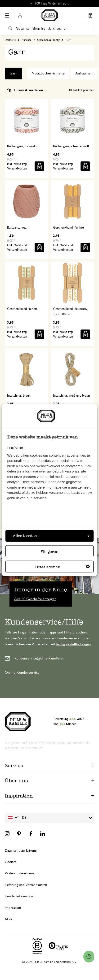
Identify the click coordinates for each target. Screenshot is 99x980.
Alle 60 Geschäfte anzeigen (35, 599)
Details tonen (62, 567)
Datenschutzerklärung (21, 851)
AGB (8, 919)
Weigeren (50, 551)
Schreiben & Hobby (48, 40)
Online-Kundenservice (22, 672)
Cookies (11, 862)
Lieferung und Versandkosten (26, 885)
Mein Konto (20, 15)
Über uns (16, 781)
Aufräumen (84, 73)
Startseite (10, 40)
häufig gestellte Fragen (73, 644)
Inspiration (19, 796)
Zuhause (27, 40)
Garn (13, 73)
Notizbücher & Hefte (48, 73)
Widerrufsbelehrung (20, 873)
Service (14, 765)
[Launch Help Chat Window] (89, 957)
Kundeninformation (19, 896)
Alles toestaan (51, 536)
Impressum (13, 908)
